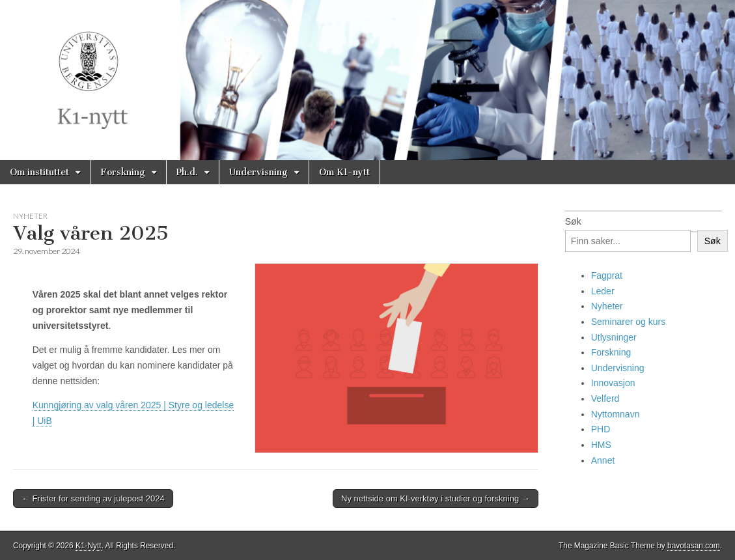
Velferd (605, 399)
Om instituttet (39, 172)
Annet (603, 460)
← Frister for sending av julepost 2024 (93, 498)
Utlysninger (614, 337)
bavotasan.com (694, 546)
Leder (603, 291)
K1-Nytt (89, 546)
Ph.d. (187, 172)
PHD (601, 429)
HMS (601, 445)
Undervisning (258, 172)
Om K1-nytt (344, 172)
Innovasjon (613, 383)
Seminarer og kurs (628, 322)
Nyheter (30, 216)
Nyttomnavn (616, 414)
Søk (573, 221)
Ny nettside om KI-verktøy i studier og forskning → (436, 498)
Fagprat (607, 275)
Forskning (123, 172)
